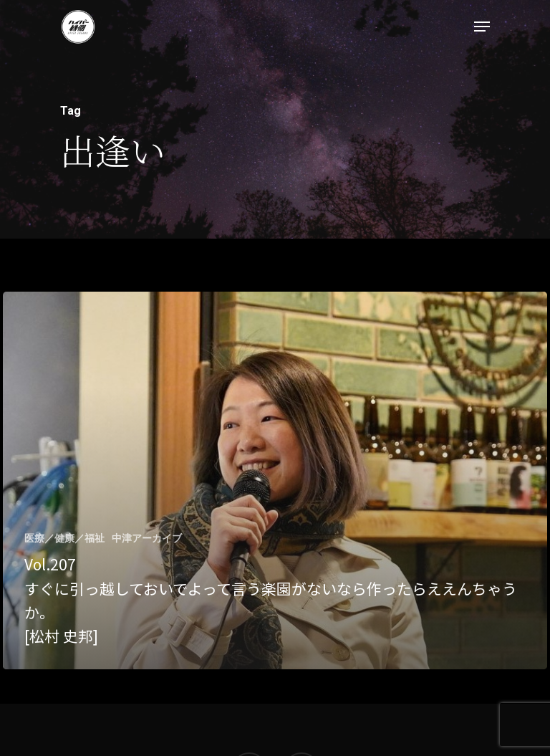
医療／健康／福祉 (64, 538)
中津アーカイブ (147, 538)
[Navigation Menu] (482, 27)
